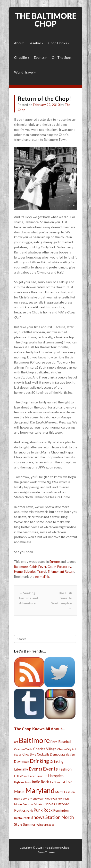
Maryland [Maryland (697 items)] (40, 790)
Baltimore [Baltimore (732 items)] (34, 740)
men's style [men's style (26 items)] (22, 798)
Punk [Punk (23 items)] (30, 811)
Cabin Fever (38, 567)
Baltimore (21, 567)
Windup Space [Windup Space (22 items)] (45, 825)
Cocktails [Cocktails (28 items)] (43, 754)
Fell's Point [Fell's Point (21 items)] (21, 776)
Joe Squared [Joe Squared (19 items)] (57, 782)
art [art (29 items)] (16, 742)
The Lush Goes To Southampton (62, 601)
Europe (55, 562)
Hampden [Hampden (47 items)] (56, 776)
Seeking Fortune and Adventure (29, 598)
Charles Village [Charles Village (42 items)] (45, 749)
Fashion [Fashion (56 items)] (65, 769)
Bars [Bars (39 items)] (54, 742)
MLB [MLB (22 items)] (66, 798)
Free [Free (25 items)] (32, 776)
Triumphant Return (61, 571)
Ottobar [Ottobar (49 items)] (62, 804)
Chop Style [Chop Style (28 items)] (29, 754)
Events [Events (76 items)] (36, 769)
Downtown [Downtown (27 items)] (22, 762)
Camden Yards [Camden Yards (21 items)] (23, 749)
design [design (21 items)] (70, 754)
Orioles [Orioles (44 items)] (49, 804)
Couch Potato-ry (59, 567)
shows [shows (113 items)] (38, 817)
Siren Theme (46, 852)
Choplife (22, 57)
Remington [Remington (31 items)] (61, 810)
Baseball (36, 43)
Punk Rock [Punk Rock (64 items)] (43, 810)
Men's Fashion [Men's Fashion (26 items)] (65, 792)
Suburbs (30, 571)
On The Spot (62, 57)
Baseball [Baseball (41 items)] (65, 742)
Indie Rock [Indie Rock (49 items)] (40, 782)
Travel (42, 571)
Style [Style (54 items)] (18, 824)
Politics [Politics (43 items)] (20, 810)
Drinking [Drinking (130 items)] (39, 761)
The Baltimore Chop (46, 20)
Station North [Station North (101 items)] (60, 817)
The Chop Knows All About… (40, 729)
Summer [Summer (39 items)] (29, 824)
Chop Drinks (59, 43)
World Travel (25, 72)
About (19, 43)
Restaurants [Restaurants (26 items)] (22, 818)
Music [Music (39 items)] (38, 804)
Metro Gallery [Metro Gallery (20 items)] (54, 798)
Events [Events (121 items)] (50, 769)
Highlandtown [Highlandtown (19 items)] (23, 782)
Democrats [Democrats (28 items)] (58, 754)
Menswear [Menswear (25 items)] (37, 798)
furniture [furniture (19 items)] (41, 776)
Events (40, 57)
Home (18, 571)
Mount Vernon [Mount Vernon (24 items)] (24, 804)
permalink (42, 577)
